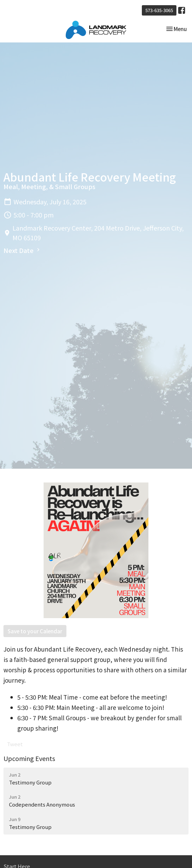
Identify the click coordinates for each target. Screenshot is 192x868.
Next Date (22, 250)
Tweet (15, 744)
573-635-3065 (159, 10)
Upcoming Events (29, 758)
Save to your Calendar (35, 631)
